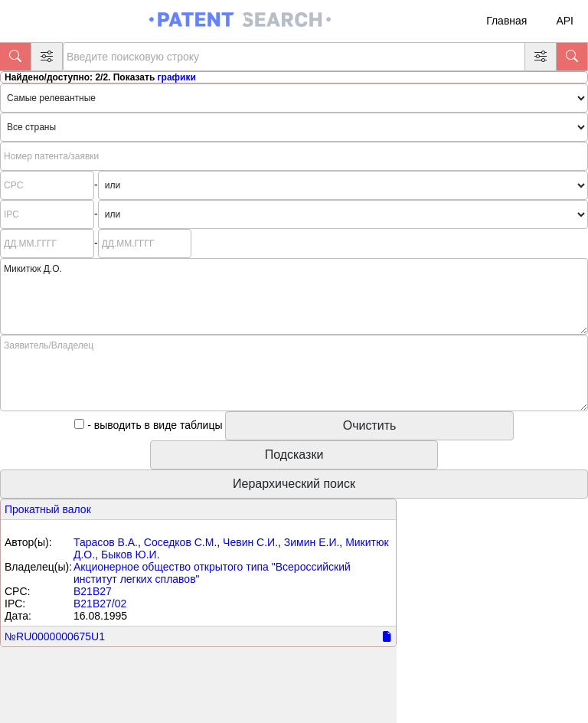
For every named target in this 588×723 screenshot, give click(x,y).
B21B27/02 (100, 604)
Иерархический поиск (294, 484)
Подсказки (294, 455)
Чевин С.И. (250, 542)
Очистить (370, 425)
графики (177, 77)
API (565, 21)
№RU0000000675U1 (55, 636)
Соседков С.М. (181, 542)
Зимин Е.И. (312, 542)
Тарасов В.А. (106, 542)
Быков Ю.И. (131, 555)
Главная (506, 21)
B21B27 (93, 591)
